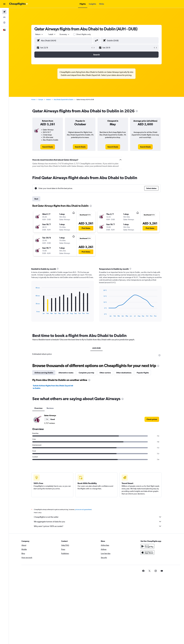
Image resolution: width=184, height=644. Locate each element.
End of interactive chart (34, 312)
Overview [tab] (38, 408)
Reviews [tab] (50, 408)
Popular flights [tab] (143, 373)
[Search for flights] (4, 12)
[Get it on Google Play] (147, 546)
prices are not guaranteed (83, 509)
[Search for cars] (4, 17)
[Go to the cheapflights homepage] (19, 4)
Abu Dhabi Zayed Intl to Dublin (64, 100)
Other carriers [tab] (105, 373)
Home (33, 100)
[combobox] (39, 34)
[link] (48, 147)
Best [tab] (36, 199)
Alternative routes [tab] (66, 373)
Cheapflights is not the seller (98, 517)
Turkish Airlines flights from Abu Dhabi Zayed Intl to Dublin (53, 387)
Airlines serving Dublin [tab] (44, 373)
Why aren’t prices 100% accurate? (98, 526)
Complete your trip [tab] (86, 373)
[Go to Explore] (4, 23)
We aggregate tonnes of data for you (98, 522)
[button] (4, 4)
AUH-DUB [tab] (96, 348)
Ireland (48, 100)
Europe (41, 100)
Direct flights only (84, 34)
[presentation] (137, 111)
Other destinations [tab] (124, 373)
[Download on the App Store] (147, 552)
